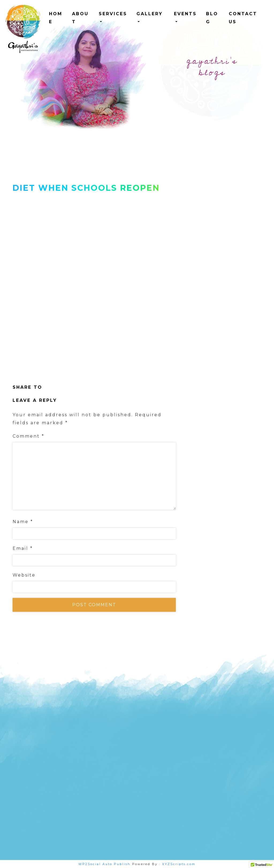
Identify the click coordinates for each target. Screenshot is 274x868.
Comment (28, 436)
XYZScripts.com (179, 864)
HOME (56, 18)
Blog (212, 18)
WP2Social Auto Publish (104, 864)
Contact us (243, 18)
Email (23, 548)
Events (185, 14)
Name (23, 522)
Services (113, 14)
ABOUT (80, 18)
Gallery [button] (150, 14)
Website (24, 575)
